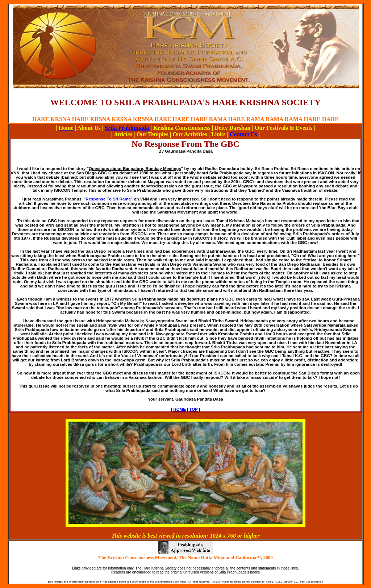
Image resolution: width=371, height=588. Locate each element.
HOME (180, 409)
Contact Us (243, 134)
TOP (193, 409)
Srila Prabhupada (127, 128)
